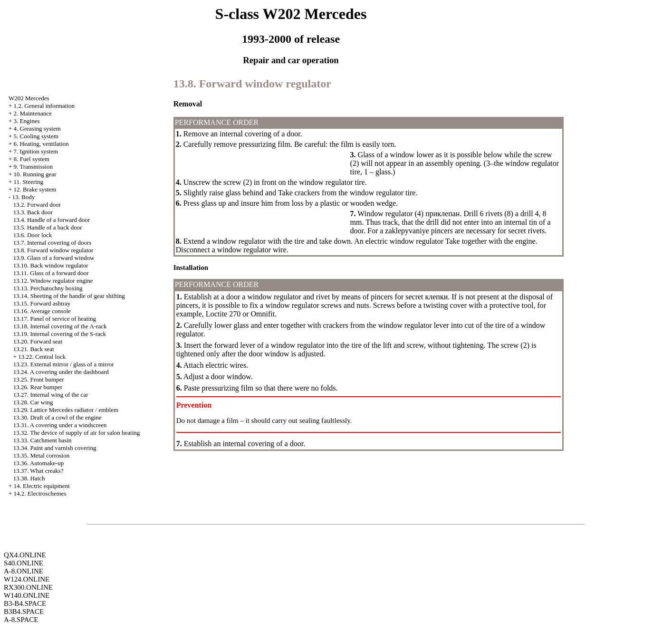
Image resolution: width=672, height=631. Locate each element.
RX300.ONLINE (28, 587)
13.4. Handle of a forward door (52, 220)
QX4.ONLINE (25, 555)
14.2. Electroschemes (40, 493)
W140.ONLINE (27, 595)
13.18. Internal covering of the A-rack (60, 326)
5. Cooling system (36, 136)
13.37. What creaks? (38, 471)
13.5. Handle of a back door (48, 227)
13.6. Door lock (33, 235)
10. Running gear (35, 174)
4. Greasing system (37, 129)
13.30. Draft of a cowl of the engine (58, 417)
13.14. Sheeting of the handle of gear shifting (69, 296)
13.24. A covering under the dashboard (61, 372)
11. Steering (29, 182)
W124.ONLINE (27, 579)
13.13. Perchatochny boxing (48, 288)
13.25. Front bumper (39, 379)
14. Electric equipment (42, 486)
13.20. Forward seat (38, 341)
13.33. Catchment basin (43, 440)
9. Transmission (33, 167)
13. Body (24, 197)
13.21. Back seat (34, 349)
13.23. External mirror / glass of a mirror (64, 364)
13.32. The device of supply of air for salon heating (77, 433)
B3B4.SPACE (24, 612)
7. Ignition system (36, 151)
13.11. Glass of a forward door (51, 273)
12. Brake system (35, 189)
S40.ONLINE (24, 563)
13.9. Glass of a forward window (54, 258)
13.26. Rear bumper (38, 387)
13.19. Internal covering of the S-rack (60, 334)
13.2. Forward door (37, 205)
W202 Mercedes (29, 98)
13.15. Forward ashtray (42, 303)
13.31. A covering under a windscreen (60, 425)
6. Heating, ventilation (41, 144)
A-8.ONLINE (24, 571)
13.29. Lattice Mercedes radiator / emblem (66, 410)
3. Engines (27, 121)
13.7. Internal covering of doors (53, 243)
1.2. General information (44, 106)
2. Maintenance (33, 113)
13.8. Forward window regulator (53, 250)
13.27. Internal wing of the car (51, 395)
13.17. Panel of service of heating (55, 319)
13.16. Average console (42, 311)
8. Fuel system (32, 159)
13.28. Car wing (33, 402)
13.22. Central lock (42, 357)
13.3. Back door (33, 212)
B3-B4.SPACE (25, 603)
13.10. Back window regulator (51, 265)
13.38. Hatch (29, 478)
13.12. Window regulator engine (53, 281)
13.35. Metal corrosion (41, 455)
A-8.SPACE (21, 620)
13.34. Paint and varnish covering (55, 448)
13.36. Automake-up (39, 463)
